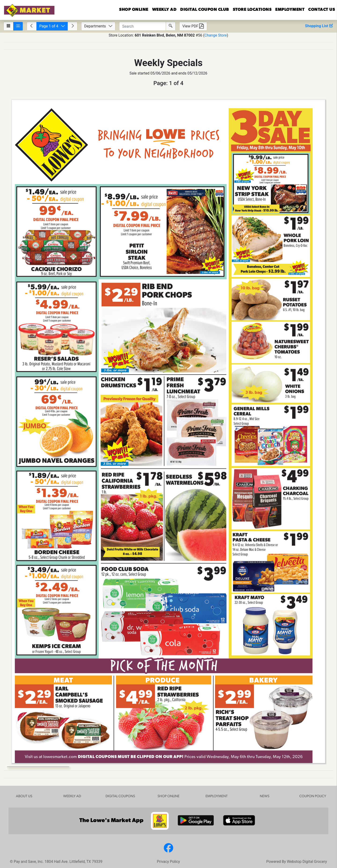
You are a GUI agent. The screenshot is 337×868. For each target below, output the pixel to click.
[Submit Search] (171, 26)
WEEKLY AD (72, 796)
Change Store (216, 35)
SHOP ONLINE (168, 796)
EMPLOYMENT (290, 10)
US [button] (322, 10)
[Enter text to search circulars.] (143, 26)
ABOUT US (24, 796)
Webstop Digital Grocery (307, 862)
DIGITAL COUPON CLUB (205, 10)
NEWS (265, 796)
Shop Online (134, 10)
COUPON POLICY (313, 796)
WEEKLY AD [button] (164, 10)
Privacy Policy (168, 862)
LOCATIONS (252, 10)
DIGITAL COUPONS (120, 796)
